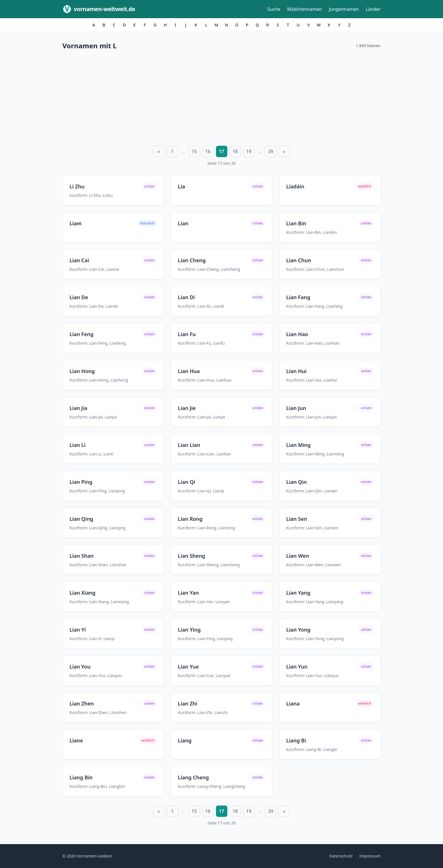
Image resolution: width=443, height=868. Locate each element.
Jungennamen (344, 9)
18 (235, 151)
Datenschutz (341, 856)
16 (208, 151)
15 (194, 151)
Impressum (370, 856)
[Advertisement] (222, 97)
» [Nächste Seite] (284, 151)
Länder (373, 9)
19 (249, 151)
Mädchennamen (305, 9)
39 (271, 151)
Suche (274, 9)
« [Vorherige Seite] (159, 151)
